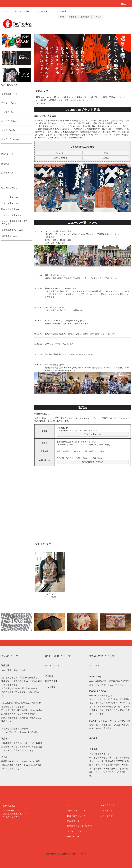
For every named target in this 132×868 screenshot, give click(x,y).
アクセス (97, 17)
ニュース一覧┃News (11, 215)
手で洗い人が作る (59, 158)
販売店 (106, 158)
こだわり (59, 153)
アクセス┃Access (93, 434)
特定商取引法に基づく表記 (79, 826)
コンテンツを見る (60, 11)
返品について (73, 821)
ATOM (76, 837)
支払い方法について (76, 810)
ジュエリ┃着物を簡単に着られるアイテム (16, 223)
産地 (106, 153)
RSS (69, 837)
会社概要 (85, 17)
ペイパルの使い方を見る (101, 728)
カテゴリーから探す (20, 11)
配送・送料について (76, 816)
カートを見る (106, 810)
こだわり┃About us (10, 197)
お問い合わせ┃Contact (93, 462)
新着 (62, 17)
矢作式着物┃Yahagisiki (12, 230)
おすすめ (73, 17)
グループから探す (40, 11)
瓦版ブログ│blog (9, 236)
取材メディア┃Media (11, 209)
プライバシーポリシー (77, 831)
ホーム (6, 11)
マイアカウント (107, 805)
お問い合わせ (106, 816)
